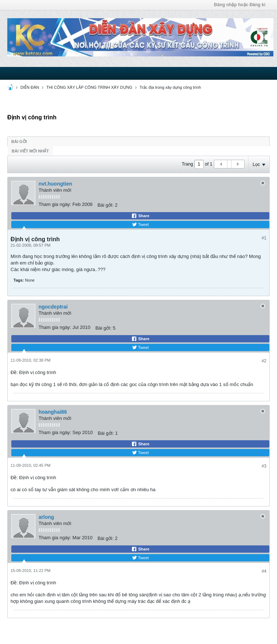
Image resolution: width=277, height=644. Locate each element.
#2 (264, 361)
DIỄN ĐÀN (30, 87)
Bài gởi (19, 142)
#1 (264, 238)
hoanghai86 (53, 412)
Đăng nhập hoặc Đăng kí (240, 5)
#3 (264, 466)
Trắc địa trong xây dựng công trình (170, 87)
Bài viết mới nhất (30, 151)
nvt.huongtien (56, 184)
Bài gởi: (105, 205)
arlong (46, 517)
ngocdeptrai (53, 307)
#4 (264, 571)
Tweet (140, 224)
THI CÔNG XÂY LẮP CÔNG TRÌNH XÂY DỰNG (89, 87)
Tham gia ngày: (55, 204)
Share (140, 216)
